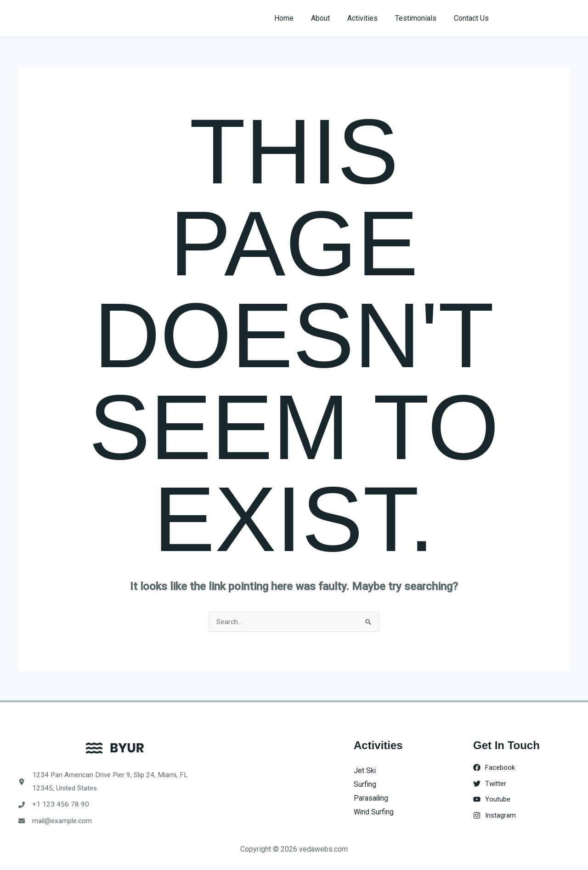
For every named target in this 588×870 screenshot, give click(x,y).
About (330, 18)
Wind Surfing (374, 812)
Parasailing (372, 798)
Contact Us (473, 18)
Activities (369, 18)
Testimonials (420, 18)
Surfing (365, 785)
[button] (538, 18)
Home (296, 18)
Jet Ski (365, 771)
